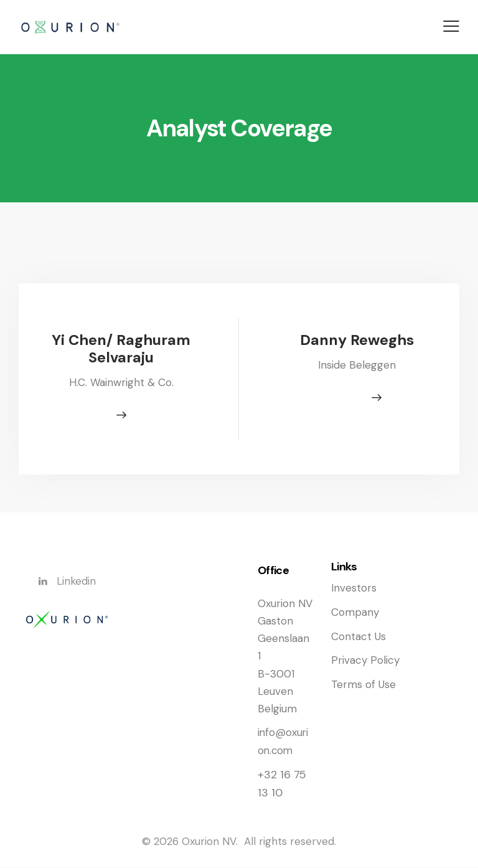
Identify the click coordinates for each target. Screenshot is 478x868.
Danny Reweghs (357, 340)
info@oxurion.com (284, 743)
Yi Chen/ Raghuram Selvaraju (121, 349)
